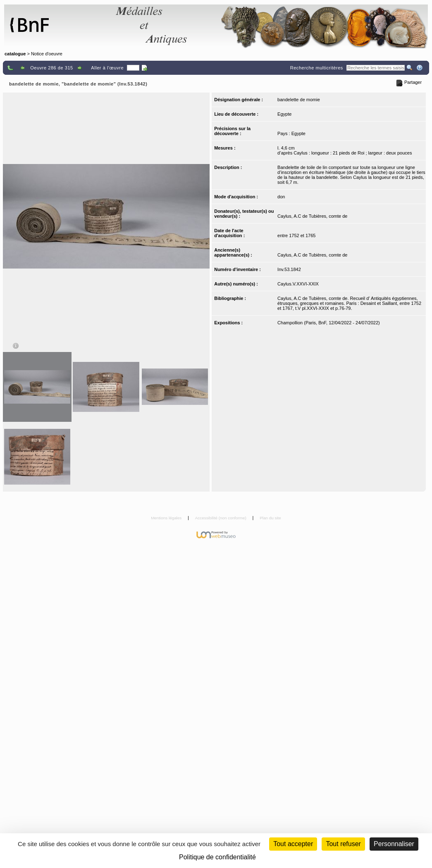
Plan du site (270, 518)
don (281, 197)
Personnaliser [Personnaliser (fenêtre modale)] (394, 844)
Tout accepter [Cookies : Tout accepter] (293, 844)
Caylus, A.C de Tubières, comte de (312, 216)
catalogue (15, 54)
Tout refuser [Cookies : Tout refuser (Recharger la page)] (343, 844)
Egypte (284, 114)
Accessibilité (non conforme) (221, 518)
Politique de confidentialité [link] (217, 857)
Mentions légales (167, 518)
